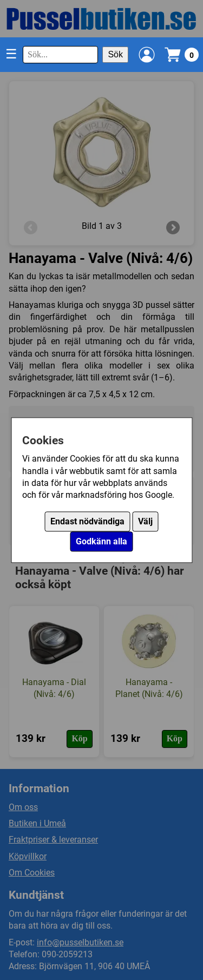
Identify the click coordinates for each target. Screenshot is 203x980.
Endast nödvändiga (87, 521)
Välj (145, 521)
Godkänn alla (101, 541)
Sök (115, 54)
